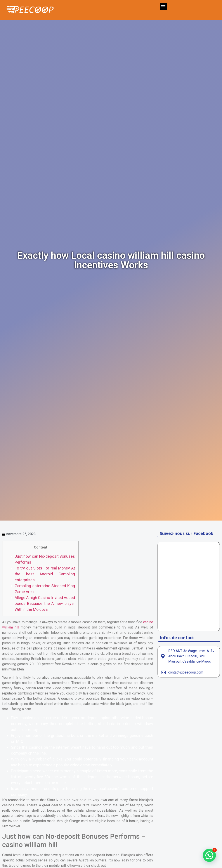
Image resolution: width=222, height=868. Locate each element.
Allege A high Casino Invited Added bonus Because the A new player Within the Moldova (45, 603)
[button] (163, 6)
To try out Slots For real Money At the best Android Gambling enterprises (45, 574)
